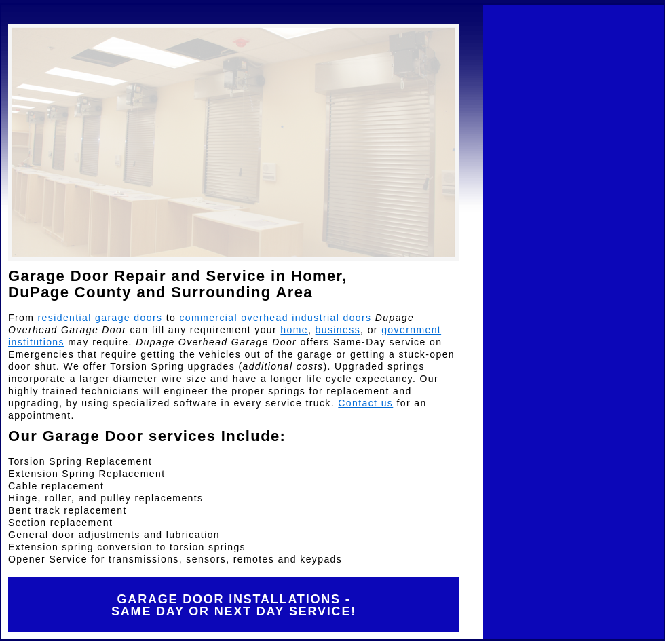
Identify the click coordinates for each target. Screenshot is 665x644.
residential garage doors (100, 318)
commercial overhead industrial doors (275, 318)
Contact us (365, 403)
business (338, 330)
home (294, 330)
